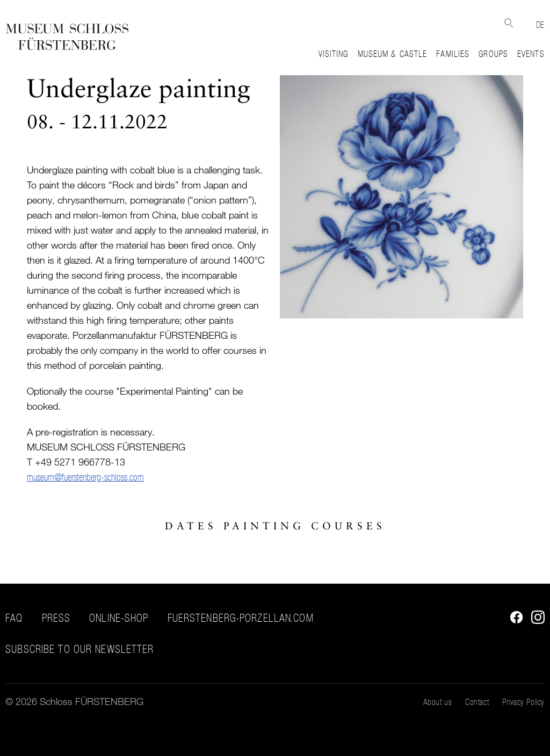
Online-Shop (119, 618)
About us (437, 702)
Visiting (334, 54)
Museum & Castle (393, 54)
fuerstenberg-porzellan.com (241, 618)
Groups (493, 54)
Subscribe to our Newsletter (79, 649)
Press (56, 618)
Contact (477, 702)
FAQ (14, 618)
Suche (509, 23)
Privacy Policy (523, 702)
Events (531, 54)
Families (453, 54)
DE (540, 25)
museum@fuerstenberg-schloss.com (85, 477)
